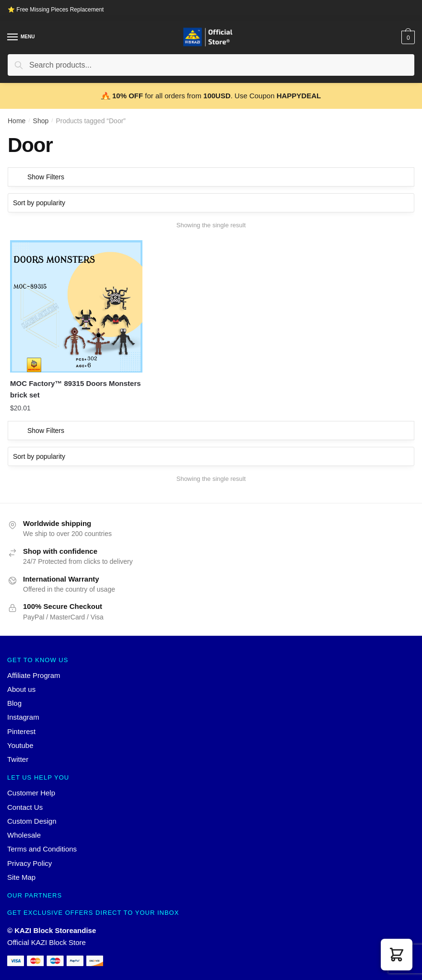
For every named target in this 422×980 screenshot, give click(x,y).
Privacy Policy (29, 855)
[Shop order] (211, 203)
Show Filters (46, 177)
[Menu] (13, 37)
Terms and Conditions (42, 841)
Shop (41, 121)
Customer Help (31, 785)
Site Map (21, 869)
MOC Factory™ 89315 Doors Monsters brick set (59, 380)
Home (17, 121)
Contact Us (25, 799)
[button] (397, 955)
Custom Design (32, 812)
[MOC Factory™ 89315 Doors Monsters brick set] (72, 302)
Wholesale (24, 826)
